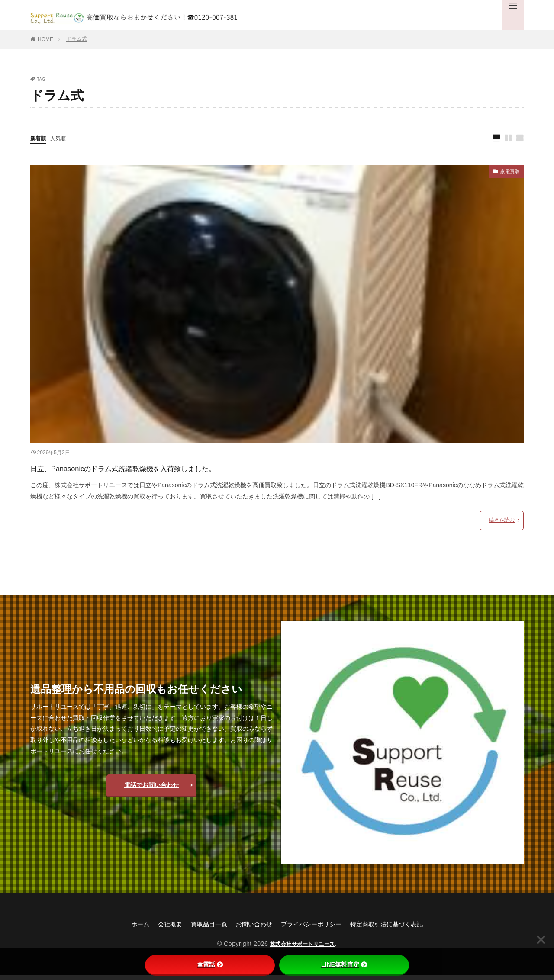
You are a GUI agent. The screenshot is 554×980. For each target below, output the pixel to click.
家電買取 (507, 174)
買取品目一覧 (200, 928)
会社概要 (157, 928)
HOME (45, 39)
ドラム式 (77, 39)
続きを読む (502, 524)
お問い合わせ (250, 928)
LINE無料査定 (344, 964)
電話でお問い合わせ (151, 789)
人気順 (62, 139)
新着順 (39, 139)
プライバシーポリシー (314, 928)
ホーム (124, 928)
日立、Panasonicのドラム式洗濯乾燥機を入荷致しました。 (171, 471)
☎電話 (210, 964)
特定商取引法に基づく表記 (399, 928)
